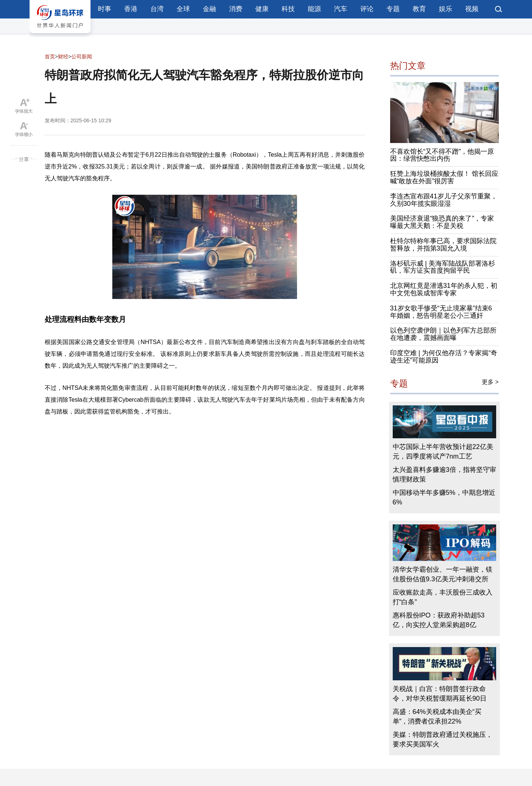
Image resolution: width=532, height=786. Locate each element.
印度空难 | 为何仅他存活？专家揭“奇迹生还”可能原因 (444, 357)
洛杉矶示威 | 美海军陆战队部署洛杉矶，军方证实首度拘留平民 (443, 267)
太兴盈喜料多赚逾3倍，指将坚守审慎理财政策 (444, 474)
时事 (105, 9)
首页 (50, 57)
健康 (262, 9)
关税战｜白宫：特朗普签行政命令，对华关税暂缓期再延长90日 (440, 694)
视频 (472, 9)
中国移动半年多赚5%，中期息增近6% (444, 497)
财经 (63, 57)
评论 (367, 9)
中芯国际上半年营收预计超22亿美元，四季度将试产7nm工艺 (443, 452)
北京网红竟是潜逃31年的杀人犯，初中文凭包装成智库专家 (444, 289)
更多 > (490, 382)
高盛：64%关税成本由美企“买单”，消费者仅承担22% (437, 717)
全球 (183, 9)
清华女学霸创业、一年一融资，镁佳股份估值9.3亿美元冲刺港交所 (443, 574)
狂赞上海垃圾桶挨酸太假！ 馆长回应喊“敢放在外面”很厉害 (444, 177)
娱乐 (446, 9)
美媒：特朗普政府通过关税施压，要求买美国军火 (443, 739)
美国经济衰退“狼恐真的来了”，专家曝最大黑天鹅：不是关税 (442, 222)
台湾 (157, 9)
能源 (314, 9)
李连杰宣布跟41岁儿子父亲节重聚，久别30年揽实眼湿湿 (444, 200)
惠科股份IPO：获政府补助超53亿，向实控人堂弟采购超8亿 (439, 620)
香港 (131, 9)
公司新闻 (82, 57)
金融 (209, 9)
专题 (393, 9)
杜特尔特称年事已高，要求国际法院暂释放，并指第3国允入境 (443, 245)
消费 (236, 9)
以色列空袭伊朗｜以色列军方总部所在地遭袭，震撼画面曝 (443, 334)
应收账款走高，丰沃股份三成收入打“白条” (443, 597)
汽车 (341, 9)
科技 (288, 9)
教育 (419, 9)
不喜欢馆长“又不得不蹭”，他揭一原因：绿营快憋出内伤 (442, 155)
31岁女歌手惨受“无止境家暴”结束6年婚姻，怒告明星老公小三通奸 (441, 312)
